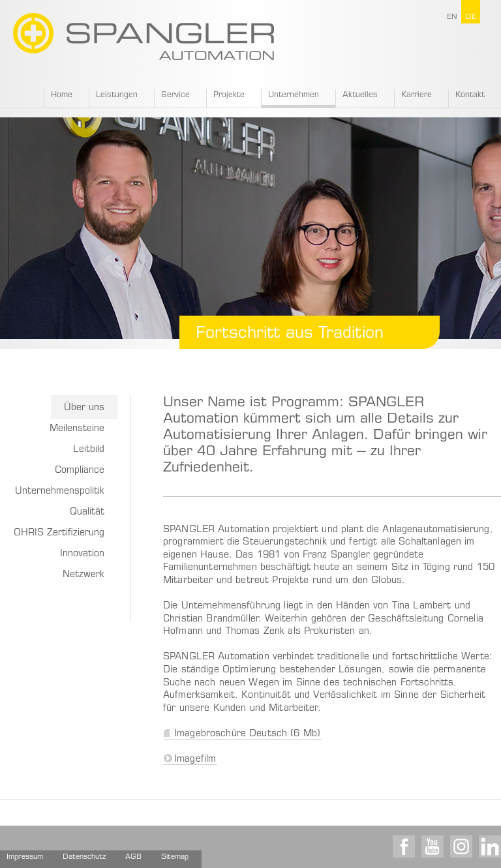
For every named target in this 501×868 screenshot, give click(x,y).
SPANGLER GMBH (144, 37)
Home (62, 95)
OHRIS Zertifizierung (59, 533)
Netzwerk (83, 575)
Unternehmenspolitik (60, 492)
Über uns (84, 408)
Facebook (404, 846)
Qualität (87, 513)
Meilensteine (77, 429)
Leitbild (89, 450)
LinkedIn (490, 846)
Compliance (80, 471)
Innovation (82, 554)
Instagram (461, 846)
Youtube (433, 846)
